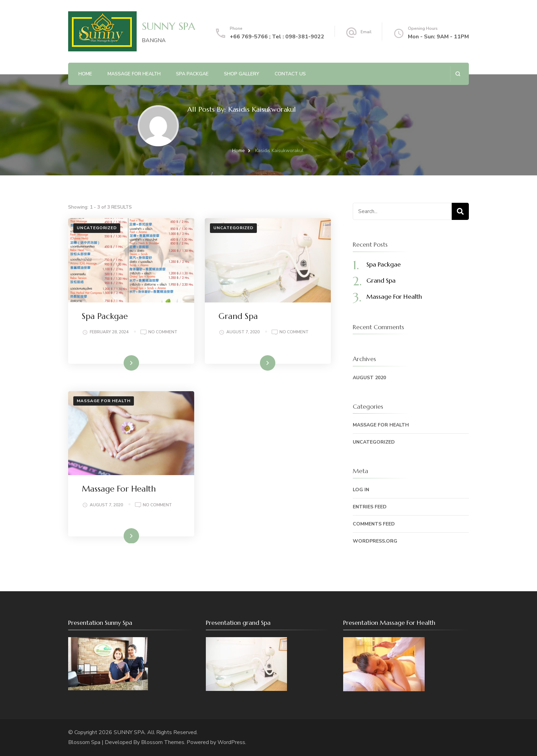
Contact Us (290, 74)
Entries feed (370, 507)
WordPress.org (375, 541)
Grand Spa (238, 316)
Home (85, 74)
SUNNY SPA (168, 26)
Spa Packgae (192, 74)
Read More (120, 362)
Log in (361, 490)
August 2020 (369, 378)
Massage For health (134, 74)
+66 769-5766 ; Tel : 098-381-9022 (277, 37)
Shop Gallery (242, 74)
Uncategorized (97, 228)
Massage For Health (119, 489)
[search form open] (458, 74)
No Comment (163, 332)
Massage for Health (104, 401)
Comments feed (374, 524)
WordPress (231, 742)
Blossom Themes (163, 742)
